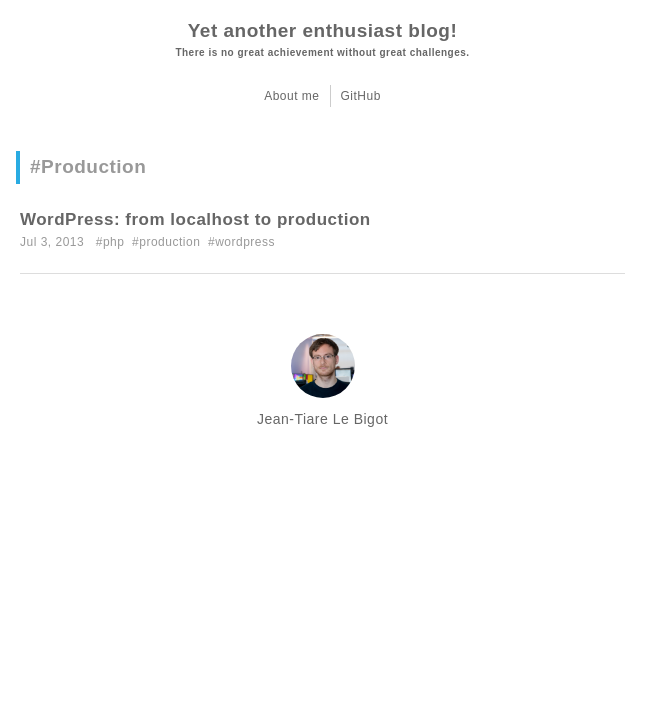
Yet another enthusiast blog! (322, 30)
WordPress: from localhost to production (195, 219)
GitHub (361, 96)
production (169, 242)
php (114, 242)
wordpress (245, 242)
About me (291, 96)
